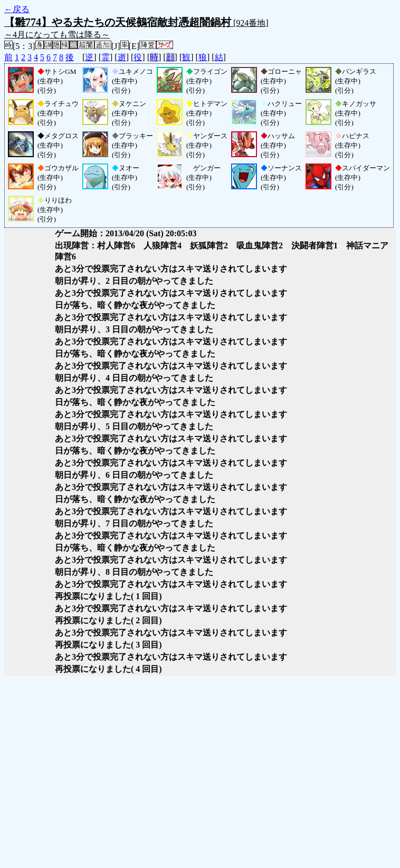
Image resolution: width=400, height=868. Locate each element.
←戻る (17, 9)
